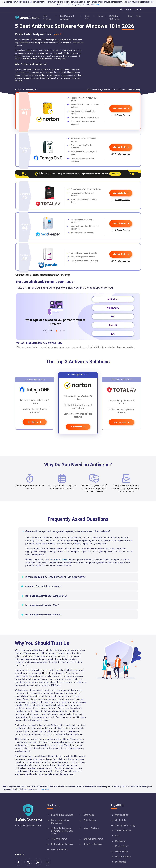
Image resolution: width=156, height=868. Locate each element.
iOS (113, 325)
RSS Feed (38, 854)
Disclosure (120, 833)
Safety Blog (89, 807)
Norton (65, 551)
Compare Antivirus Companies (60, 813)
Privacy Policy (122, 838)
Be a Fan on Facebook (19, 854)
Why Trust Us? (122, 807)
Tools (101, 16)
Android (113, 317)
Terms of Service (123, 822)
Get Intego (35, 414)
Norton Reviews (91, 820)
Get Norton (78, 418)
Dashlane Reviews (60, 841)
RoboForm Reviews (93, 836)
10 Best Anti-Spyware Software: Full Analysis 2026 (62, 822)
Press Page (121, 853)
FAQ (117, 827)
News (138, 16)
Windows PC (113, 299)
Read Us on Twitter (28, 854)
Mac (113, 308)
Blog (130, 16)
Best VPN (87, 17)
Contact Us (121, 812)
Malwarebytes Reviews (62, 836)
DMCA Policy (122, 843)
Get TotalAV (121, 414)
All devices (113, 291)
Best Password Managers (67, 17)
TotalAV (53, 551)
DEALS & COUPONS (114, 17)
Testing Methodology (125, 817)
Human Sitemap (123, 848)
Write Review (90, 812)
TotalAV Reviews (59, 831)
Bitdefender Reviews (93, 831)
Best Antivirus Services (62, 807)
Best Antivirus (47, 17)
